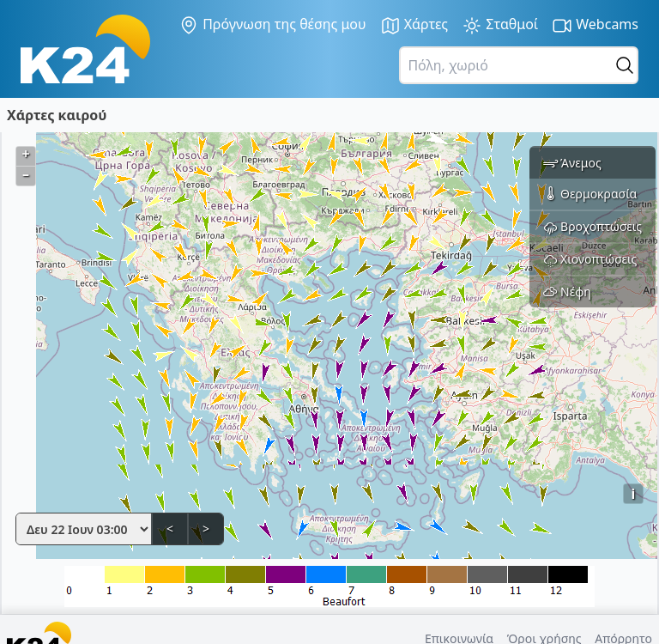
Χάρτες (414, 25)
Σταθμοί (500, 25)
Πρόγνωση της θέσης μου (272, 25)
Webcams (595, 25)
